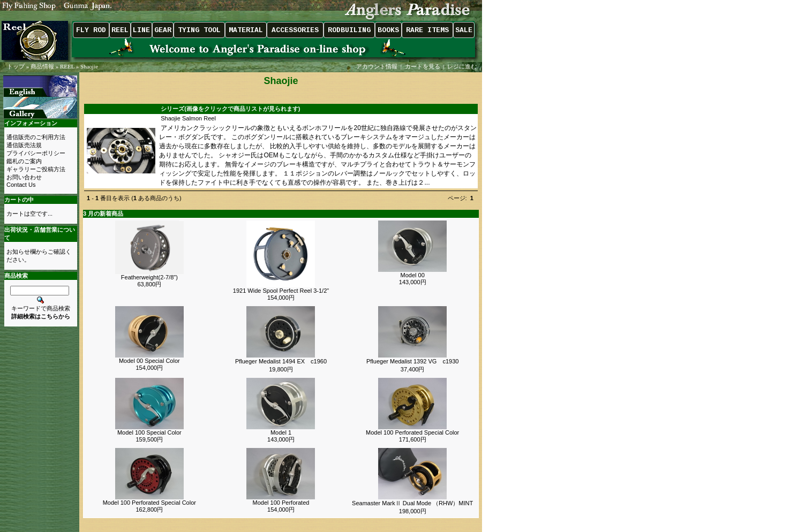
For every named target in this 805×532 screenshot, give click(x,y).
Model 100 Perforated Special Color (412, 432)
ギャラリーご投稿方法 (36, 169)
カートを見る (423, 66)
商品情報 (42, 66)
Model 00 (413, 275)
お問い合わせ (24, 177)
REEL (67, 66)
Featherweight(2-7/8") (149, 277)
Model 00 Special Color (149, 361)
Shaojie (89, 66)
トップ (16, 66)
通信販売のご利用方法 (36, 137)
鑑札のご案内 (24, 161)
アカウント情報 (377, 66)
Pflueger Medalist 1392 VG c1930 (412, 361)
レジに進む (463, 66)
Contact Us (21, 185)
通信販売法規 (24, 145)
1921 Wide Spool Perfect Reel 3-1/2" (281, 291)
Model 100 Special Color (149, 432)
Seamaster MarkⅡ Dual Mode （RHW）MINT (412, 503)
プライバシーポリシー (36, 153)
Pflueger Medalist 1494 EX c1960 (281, 361)
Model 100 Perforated (281, 503)
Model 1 (281, 432)
